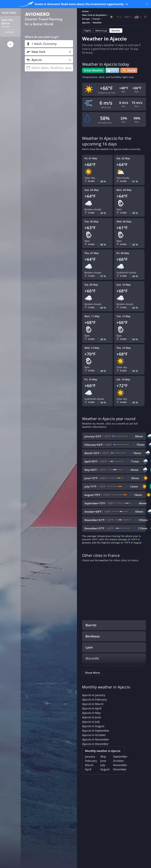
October (118, 761)
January (90, 757)
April (88, 769)
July (103, 765)
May (103, 757)
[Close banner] (147, 4)
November (120, 765)
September (120, 757)
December (120, 769)
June (103, 761)
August (105, 769)
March (89, 765)
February (91, 761)
